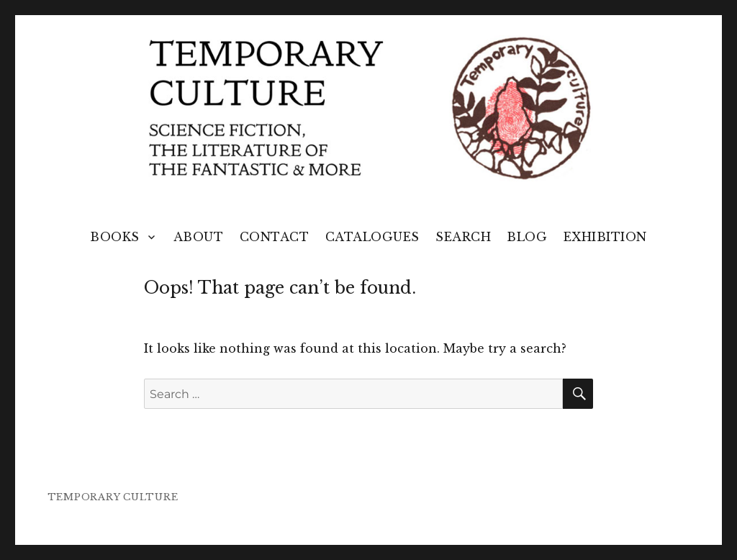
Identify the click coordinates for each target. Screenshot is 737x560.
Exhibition (605, 237)
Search (463, 237)
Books (115, 237)
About (199, 237)
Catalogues (372, 237)
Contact (275, 237)
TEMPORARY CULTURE (113, 497)
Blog (527, 237)
